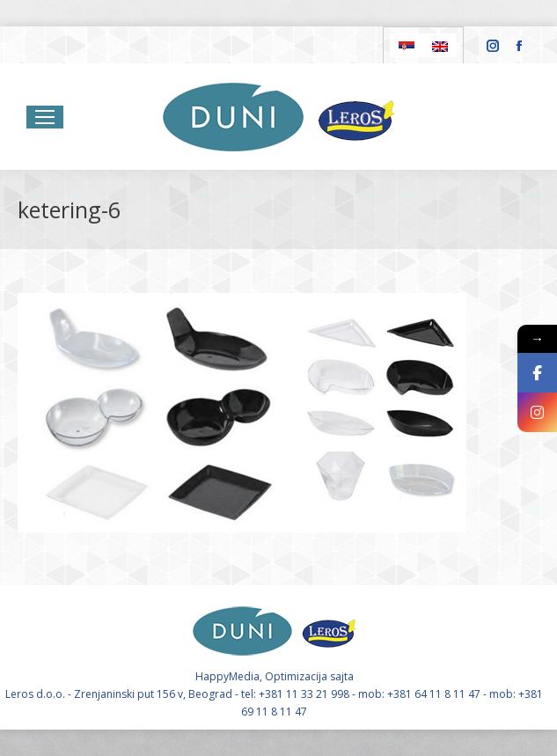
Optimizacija (296, 676)
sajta (342, 676)
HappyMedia (227, 676)
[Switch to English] (440, 45)
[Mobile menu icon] (45, 117)
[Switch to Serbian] (407, 45)
